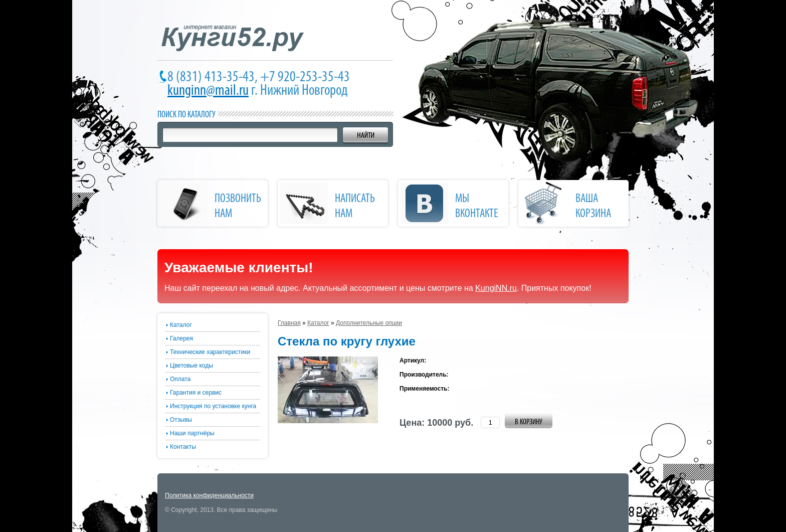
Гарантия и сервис (196, 393)
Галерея (181, 338)
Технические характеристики (210, 352)
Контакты (183, 447)
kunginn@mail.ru (208, 91)
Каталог (181, 325)
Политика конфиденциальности (209, 495)
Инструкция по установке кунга (213, 406)
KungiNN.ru (496, 288)
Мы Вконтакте (477, 207)
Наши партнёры (192, 433)
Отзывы (181, 420)
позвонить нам (238, 207)
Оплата (180, 379)
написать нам (355, 207)
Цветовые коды (191, 366)
